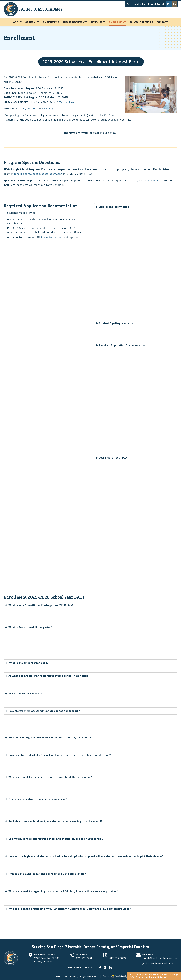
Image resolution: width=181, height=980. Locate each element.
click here (153, 181)
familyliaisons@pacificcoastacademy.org (39, 174)
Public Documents (75, 22)
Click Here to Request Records (159, 962)
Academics (32, 22)
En (169, 4)
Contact (162, 22)
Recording (49, 109)
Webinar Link (67, 102)
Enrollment (117, 22)
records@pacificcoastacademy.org (159, 957)
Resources (98, 22)
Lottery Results (27, 109)
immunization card (53, 237)
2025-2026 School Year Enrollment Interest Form (91, 62)
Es (175, 4)
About (17, 22)
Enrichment (51, 22)
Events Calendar (136, 4)
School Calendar (141, 22)
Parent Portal (156, 4)
